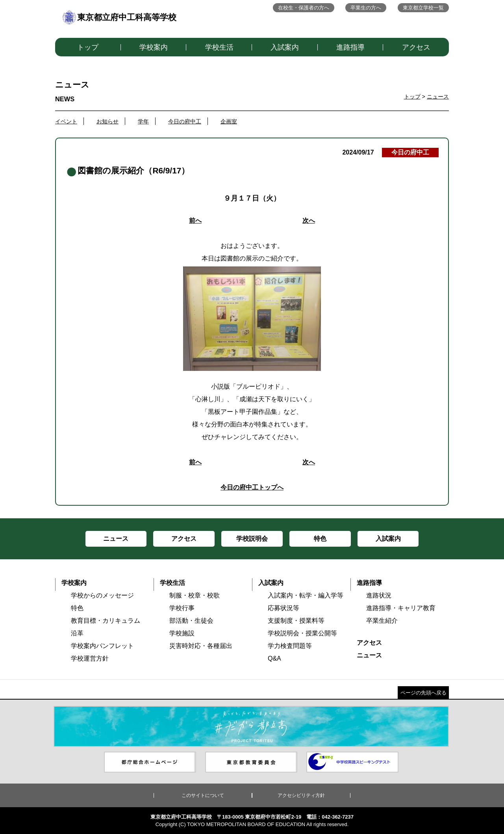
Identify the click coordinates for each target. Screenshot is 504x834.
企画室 (229, 121)
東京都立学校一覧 (423, 8)
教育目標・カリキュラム (106, 621)
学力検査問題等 (290, 646)
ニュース (438, 97)
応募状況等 (283, 608)
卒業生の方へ (366, 8)
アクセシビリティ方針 (301, 795)
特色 (77, 608)
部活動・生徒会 (191, 621)
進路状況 (379, 595)
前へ (195, 221)
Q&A (274, 658)
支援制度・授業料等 (296, 621)
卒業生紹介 (382, 621)
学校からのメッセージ (102, 595)
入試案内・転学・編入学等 (306, 595)
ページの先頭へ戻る (423, 693)
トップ (88, 47)
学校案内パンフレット (102, 646)
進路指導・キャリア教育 (401, 608)
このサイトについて (203, 795)
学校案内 (154, 47)
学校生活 (219, 47)
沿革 (77, 633)
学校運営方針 (90, 658)
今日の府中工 (185, 121)
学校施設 (182, 633)
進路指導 (350, 47)
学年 (143, 121)
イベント (66, 121)
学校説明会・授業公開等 (302, 633)
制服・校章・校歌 (195, 595)
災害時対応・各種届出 (201, 646)
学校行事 (182, 608)
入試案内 (285, 47)
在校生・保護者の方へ (304, 8)
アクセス (416, 47)
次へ (309, 221)
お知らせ (107, 121)
